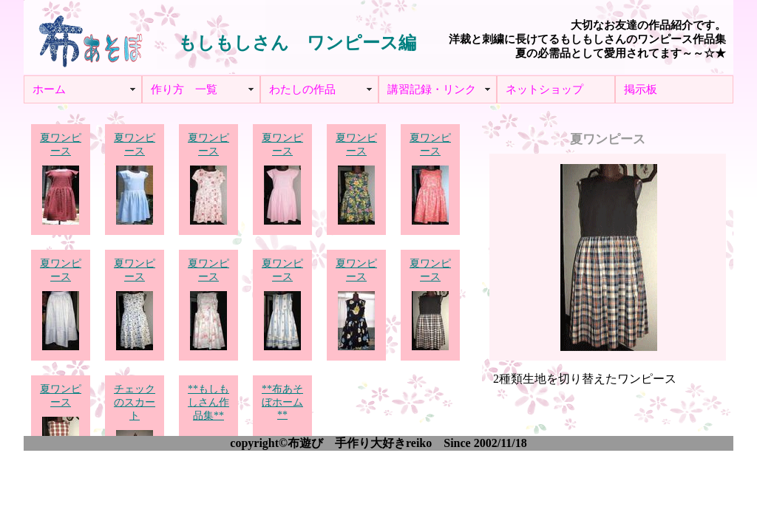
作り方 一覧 (184, 89)
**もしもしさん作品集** (208, 403)
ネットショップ (544, 89)
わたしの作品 (302, 89)
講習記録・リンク (432, 89)
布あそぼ (90, 37)
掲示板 (641, 89)
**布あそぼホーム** (282, 403)
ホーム (49, 89)
